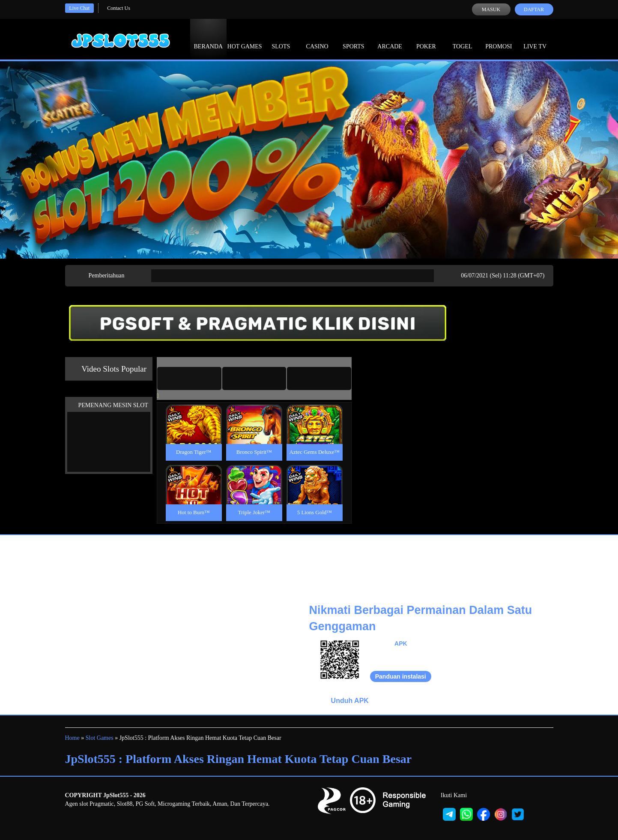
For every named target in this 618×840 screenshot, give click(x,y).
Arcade (390, 39)
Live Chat (80, 8)
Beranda (209, 39)
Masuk (491, 9)
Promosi (499, 39)
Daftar (534, 9)
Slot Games (100, 738)
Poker (426, 39)
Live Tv (535, 39)
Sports (354, 39)
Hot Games (245, 39)
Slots (281, 39)
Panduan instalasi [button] (401, 676)
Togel (463, 39)
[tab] (189, 378)
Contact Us (119, 8)
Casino (317, 39)
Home (72, 738)
